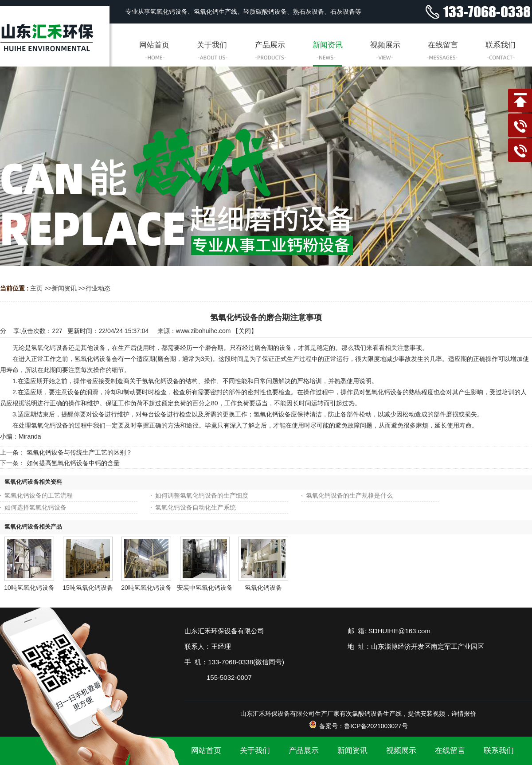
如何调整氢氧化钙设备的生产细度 (202, 495)
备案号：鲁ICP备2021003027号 (358, 726)
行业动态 (98, 288)
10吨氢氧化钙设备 (29, 588)
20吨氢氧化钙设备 (146, 588)
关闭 (245, 331)
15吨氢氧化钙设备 (88, 588)
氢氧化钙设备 (263, 588)
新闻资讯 (64, 288)
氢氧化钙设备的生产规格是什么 (349, 495)
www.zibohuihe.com (203, 331)
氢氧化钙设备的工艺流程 (39, 495)
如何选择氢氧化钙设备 (35, 507)
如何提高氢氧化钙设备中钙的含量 (73, 463)
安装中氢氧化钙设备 (205, 588)
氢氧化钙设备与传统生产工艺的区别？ (79, 452)
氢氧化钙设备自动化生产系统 (196, 507)
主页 (36, 288)
